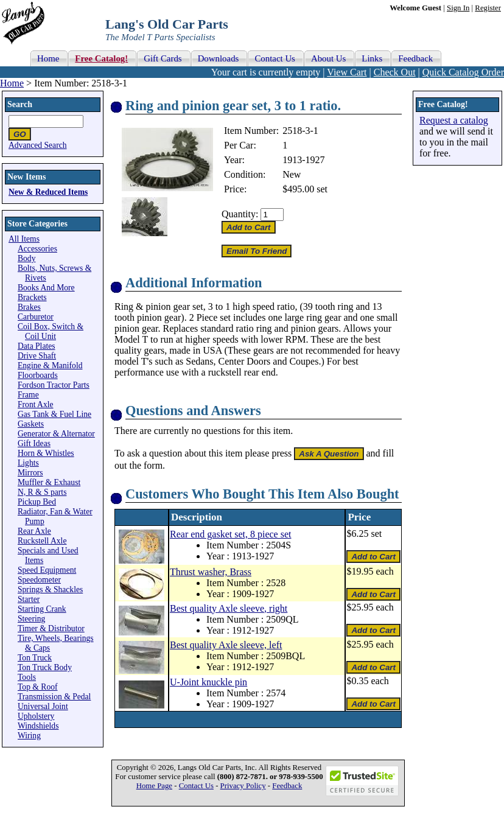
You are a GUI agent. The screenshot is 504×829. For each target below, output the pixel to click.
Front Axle (36, 404)
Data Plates (37, 346)
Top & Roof (38, 687)
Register (488, 8)
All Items (24, 239)
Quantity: (240, 214)
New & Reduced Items (48, 192)
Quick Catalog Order (463, 72)
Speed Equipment (47, 570)
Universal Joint (43, 706)
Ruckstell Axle (42, 541)
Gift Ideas (34, 443)
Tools (27, 677)
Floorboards (38, 375)
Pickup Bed (37, 502)
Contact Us (196, 786)
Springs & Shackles (50, 589)
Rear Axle (34, 531)
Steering (31, 619)
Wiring (29, 736)
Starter (29, 599)
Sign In (458, 8)
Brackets (32, 297)
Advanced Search (38, 145)
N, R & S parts (42, 492)
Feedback (287, 786)
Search (20, 104)
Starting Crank (42, 609)
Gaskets (31, 424)
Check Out (395, 72)
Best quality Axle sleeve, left (226, 645)
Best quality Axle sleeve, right (229, 608)
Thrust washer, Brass (211, 572)
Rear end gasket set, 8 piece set (230, 534)
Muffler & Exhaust (49, 482)
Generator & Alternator (56, 434)
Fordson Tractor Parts (54, 385)
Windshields (38, 726)
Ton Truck (35, 658)
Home (12, 83)
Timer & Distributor (51, 628)
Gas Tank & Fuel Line (54, 414)
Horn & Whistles (46, 453)
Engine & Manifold (50, 366)
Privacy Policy (243, 786)
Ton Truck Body (45, 667)
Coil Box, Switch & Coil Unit (51, 331)
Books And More (46, 288)
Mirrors (30, 473)
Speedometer (39, 580)
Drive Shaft (37, 356)
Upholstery (36, 716)
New (292, 174)
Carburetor (36, 317)
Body (26, 258)
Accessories (37, 249)
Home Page (154, 786)
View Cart (347, 72)
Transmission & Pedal (54, 697)
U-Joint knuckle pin (208, 682)
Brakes (29, 307)
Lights (28, 463)
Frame (28, 395)
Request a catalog (454, 120)
